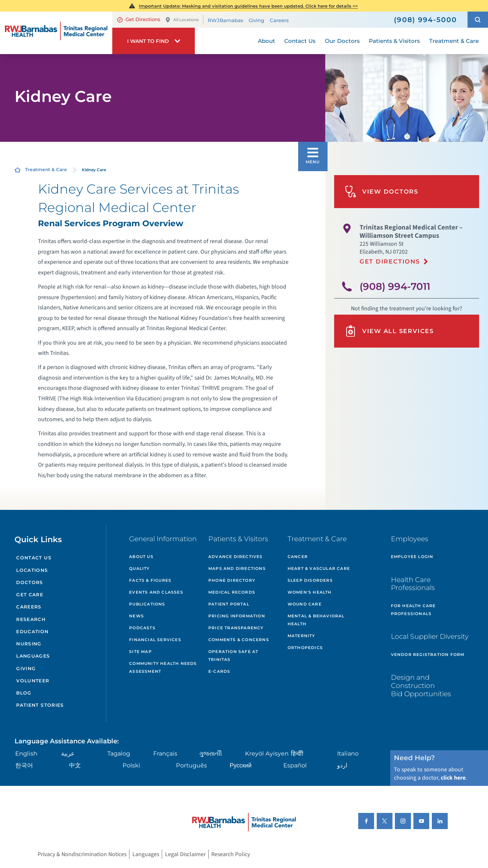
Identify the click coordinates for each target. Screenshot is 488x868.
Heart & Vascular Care (319, 568)
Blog (24, 693)
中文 (75, 765)
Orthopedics (305, 648)
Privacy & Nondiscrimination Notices (82, 854)
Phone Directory (232, 580)
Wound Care (305, 604)
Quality (139, 568)
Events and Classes (156, 592)
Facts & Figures (150, 580)
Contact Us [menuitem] (300, 41)
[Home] (56, 33)
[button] (478, 20)
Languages (33, 656)
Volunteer (33, 681)
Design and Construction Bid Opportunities (421, 685)
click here (453, 778)
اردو (342, 765)
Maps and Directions (237, 568)
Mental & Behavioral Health (316, 620)
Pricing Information (237, 616)
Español (295, 765)
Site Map (140, 651)
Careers (279, 20)
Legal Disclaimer (185, 854)
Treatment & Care (46, 170)
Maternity (301, 636)
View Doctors (382, 191)
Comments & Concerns (239, 640)
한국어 (24, 765)
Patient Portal (229, 604)
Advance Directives (236, 557)
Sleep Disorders (310, 580)
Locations (32, 570)
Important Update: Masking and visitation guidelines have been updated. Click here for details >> (248, 6)
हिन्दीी (297, 753)
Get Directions (139, 19)
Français (165, 753)
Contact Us (34, 558)
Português (192, 765)
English (26, 753)
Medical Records (232, 592)
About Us (141, 557)
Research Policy (231, 854)
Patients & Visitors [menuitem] (394, 41)
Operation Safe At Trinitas (233, 655)
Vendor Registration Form (428, 654)
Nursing (29, 644)
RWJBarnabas (225, 20)
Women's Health (310, 592)
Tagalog (119, 753)
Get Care (30, 595)
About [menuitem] (266, 41)
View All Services (389, 331)
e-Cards (219, 671)
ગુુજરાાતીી (210, 753)
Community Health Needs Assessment (163, 667)
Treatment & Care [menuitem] (454, 41)
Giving (256, 20)
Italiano (348, 753)
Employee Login (412, 557)
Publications (147, 604)
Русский (241, 765)
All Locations (182, 20)
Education (32, 632)
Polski (131, 765)
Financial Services (155, 640)
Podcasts (142, 628)
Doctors (30, 582)
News (137, 616)
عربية (68, 753)
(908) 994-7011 (395, 286)
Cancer (298, 557)
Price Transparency (236, 628)
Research (31, 619)
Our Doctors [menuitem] (342, 41)
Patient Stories (40, 705)
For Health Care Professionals (413, 610)
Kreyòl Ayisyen (267, 753)
